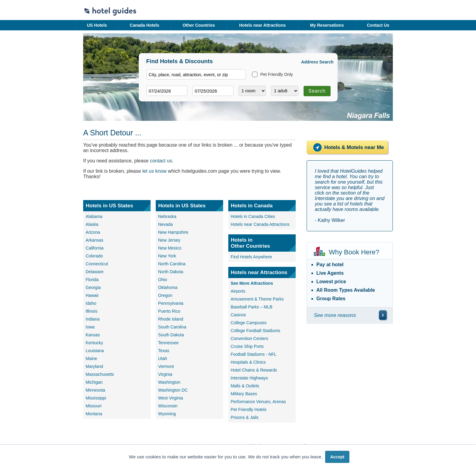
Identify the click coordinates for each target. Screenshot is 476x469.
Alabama (94, 216)
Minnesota (95, 390)
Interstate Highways (249, 378)
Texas (164, 351)
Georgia (93, 287)
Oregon (165, 295)
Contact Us (378, 25)
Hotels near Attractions (263, 25)
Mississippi (96, 398)
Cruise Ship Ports (247, 346)
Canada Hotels (144, 25)
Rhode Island (171, 319)
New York (167, 256)
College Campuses (249, 323)
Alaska (92, 224)
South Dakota (171, 335)
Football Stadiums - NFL (254, 354)
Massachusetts (100, 374)
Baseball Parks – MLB (252, 307)
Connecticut (97, 264)
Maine (91, 359)
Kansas (93, 335)
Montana (94, 414)
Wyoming (167, 414)
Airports (238, 291)
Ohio (163, 280)
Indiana (93, 319)
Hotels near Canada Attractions (260, 224)
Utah (163, 359)
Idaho (91, 303)
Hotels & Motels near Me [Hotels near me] (347, 147)
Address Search (317, 62)
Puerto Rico (169, 311)
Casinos (238, 315)
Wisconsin (168, 406)
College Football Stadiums (255, 331)
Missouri (93, 406)
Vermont (166, 366)
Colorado (94, 256)
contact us (161, 161)
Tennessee (168, 343)
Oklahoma (168, 287)
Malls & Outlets (245, 386)
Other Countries (199, 25)
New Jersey (169, 240)
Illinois (92, 311)
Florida (92, 280)
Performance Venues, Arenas (258, 402)
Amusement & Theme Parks (257, 299)
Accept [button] (337, 457)
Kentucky (94, 343)
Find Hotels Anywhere (251, 257)
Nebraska (167, 216)
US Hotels (97, 25)
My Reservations (327, 25)
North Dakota (171, 272)
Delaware (95, 272)
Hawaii (92, 295)
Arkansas (94, 240)
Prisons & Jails (245, 417)
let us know (155, 171)
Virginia (165, 374)
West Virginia (171, 398)
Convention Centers (250, 338)
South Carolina (172, 327)
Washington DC (173, 390)
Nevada (165, 224)
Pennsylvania (171, 303)
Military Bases (244, 394)
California (95, 248)
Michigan (94, 382)
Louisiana (95, 351)
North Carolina (172, 264)
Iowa (90, 327)
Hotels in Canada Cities (253, 216)
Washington (169, 382)
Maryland (94, 366)
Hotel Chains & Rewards (254, 370)
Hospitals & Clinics (248, 362)
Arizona (93, 232)
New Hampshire (173, 232)
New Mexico (170, 248)
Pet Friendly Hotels (249, 410)
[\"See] (383, 315)
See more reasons (335, 315)
